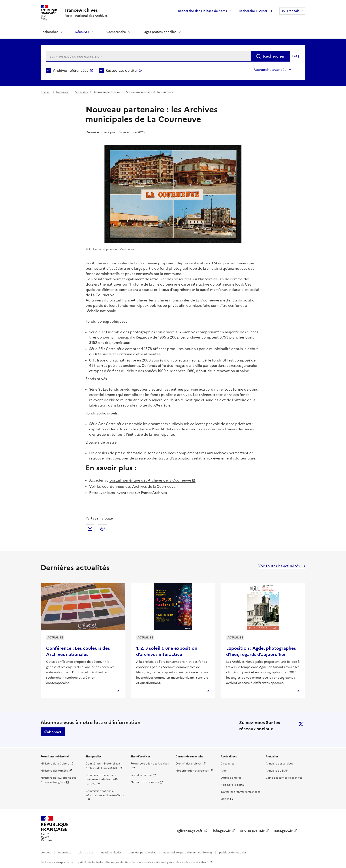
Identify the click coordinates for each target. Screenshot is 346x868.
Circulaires (227, 764)
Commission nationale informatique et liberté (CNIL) (105, 793)
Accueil (45, 92)
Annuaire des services (279, 764)
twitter (301, 724)
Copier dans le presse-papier (102, 529)
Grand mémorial (141, 775)
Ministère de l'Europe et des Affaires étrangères (58, 780)
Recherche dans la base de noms (202, 11)
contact (46, 853)
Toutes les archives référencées (240, 792)
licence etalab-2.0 (197, 862)
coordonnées (113, 486)
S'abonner (53, 732)
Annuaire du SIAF (277, 771)
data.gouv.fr (283, 831)
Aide (224, 771)
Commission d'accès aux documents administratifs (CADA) (102, 780)
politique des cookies (233, 853)
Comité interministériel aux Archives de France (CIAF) (103, 766)
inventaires (125, 493)
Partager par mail (90, 529)
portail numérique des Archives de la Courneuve (150, 480)
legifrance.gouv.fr (189, 831)
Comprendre (116, 32)
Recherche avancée (270, 70)
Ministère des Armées (54, 771)
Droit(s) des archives (189, 764)
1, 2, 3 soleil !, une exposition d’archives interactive (167, 651)
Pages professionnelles (159, 32)
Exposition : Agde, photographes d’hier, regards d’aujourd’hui (261, 651)
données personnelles (142, 853)
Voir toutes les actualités (279, 566)
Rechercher (49, 32)
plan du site (86, 853)
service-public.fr (252, 831)
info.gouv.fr (222, 831)
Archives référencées (71, 70)
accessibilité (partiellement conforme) (188, 853)
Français (293, 11)
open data (65, 853)
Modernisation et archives (192, 771)
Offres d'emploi (231, 778)
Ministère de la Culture (55, 764)
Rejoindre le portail (233, 785)
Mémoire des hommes (145, 782)
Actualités (81, 92)
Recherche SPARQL (253, 11)
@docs (225, 799)
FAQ (295, 56)
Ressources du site (121, 70)
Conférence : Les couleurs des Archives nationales (78, 651)
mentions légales (111, 853)
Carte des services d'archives (284, 778)
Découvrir (82, 32)
